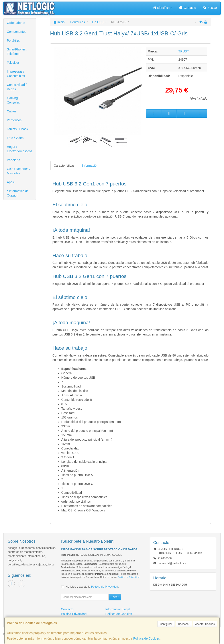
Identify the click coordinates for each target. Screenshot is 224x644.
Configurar (166, 624)
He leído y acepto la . (92, 587)
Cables (12, 111)
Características (64, 166)
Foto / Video (15, 138)
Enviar (115, 597)
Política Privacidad (74, 614)
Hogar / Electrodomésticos (20, 149)
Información (90, 166)
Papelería (14, 160)
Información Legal (118, 609)
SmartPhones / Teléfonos (17, 52)
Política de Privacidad (129, 577)
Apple (11, 182)
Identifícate (162, 8)
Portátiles (13, 40)
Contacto (188, 8)
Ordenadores (16, 23)
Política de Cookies (147, 638)
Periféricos (14, 120)
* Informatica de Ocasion (18, 193)
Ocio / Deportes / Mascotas (19, 171)
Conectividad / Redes (17, 87)
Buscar (210, 8)
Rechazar (184, 624)
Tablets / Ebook (18, 129)
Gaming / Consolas (13, 100)
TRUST (184, 51)
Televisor (13, 63)
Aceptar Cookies (205, 624)
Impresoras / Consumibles (16, 74)
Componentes (17, 32)
